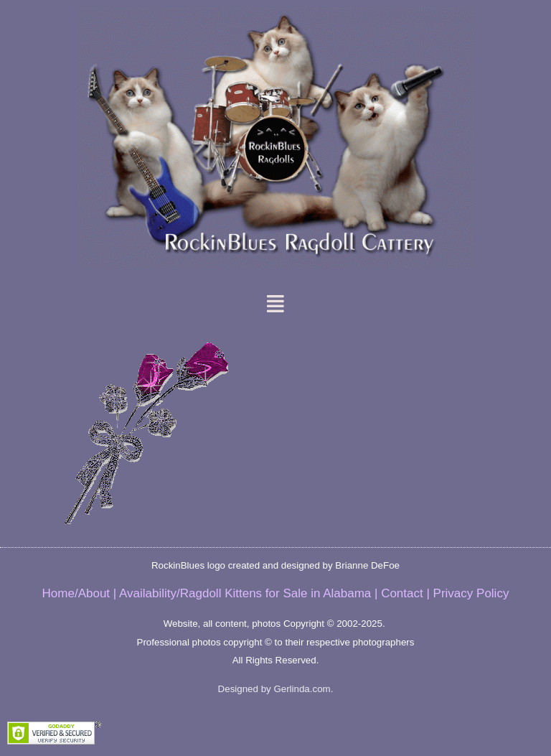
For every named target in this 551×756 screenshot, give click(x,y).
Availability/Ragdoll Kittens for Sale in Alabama (245, 593)
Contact (402, 593)
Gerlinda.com (302, 689)
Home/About (76, 593)
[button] (276, 304)
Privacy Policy (471, 593)
